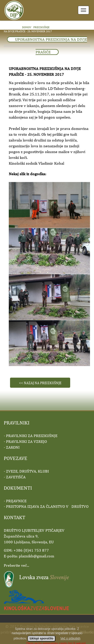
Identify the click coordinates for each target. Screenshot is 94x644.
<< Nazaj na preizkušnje (40, 383)
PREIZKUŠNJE (41, 27)
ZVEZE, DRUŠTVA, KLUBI (27, 471)
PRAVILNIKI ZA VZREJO (26, 441)
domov (27, 27)
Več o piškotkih (70, 641)
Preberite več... (16, 565)
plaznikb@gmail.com (36, 556)
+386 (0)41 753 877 (31, 550)
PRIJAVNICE (16, 501)
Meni (83, 10)
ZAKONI (13, 447)
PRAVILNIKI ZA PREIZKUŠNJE (32, 436)
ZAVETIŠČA (16, 477)
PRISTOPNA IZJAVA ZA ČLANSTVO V (47, 506)
